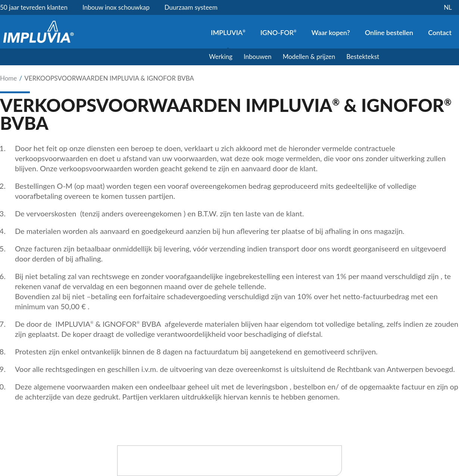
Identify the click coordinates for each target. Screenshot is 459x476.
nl (448, 7)
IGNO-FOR (279, 32)
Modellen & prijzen (309, 57)
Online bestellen (389, 32)
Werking (221, 57)
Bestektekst (363, 57)
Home (8, 78)
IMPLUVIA (228, 32)
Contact (440, 32)
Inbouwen (257, 57)
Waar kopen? (330, 32)
